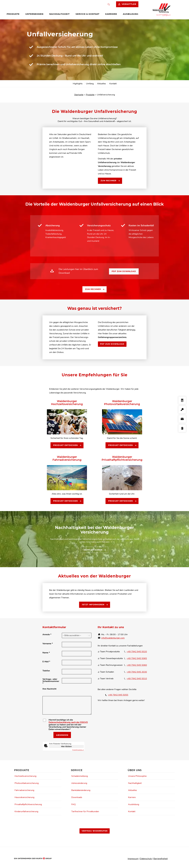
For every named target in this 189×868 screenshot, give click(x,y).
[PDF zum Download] (124, 271)
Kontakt (132, 811)
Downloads (77, 797)
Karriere (132, 797)
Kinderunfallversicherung (26, 811)
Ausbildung (134, 804)
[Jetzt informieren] (95, 605)
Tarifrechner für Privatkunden (85, 811)
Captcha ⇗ (78, 750)
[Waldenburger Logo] (163, 10)
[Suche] (109, 4)
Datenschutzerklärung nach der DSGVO (68, 722)
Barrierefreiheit (161, 859)
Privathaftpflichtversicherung (28, 804)
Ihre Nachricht (49, 689)
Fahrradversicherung (24, 790)
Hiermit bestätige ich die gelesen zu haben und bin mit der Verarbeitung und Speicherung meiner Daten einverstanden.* (68, 725)
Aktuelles (133, 790)
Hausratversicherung (24, 797)
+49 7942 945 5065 (137, 658)
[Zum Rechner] (110, 181)
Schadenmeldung (80, 776)
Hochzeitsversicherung (25, 776)
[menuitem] (15, 14)
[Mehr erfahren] (94, 550)
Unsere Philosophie (137, 776)
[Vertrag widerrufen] (95, 831)
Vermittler (129, 4)
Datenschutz (146, 859)
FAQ (73, 804)
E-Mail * (46, 662)
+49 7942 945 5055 (118, 695)
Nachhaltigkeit (135, 783)
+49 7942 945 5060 (137, 665)
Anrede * (47, 635)
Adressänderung (79, 783)
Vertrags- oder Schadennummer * (51, 681)
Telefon (46, 671)
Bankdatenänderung (81, 790)
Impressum (133, 859)
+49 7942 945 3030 (137, 672)
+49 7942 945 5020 (137, 652)
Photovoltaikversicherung (27, 783)
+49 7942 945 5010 (137, 679)
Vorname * (48, 644)
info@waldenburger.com (113, 638)
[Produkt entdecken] (67, 445)
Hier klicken (66, 746)
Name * (46, 653)
